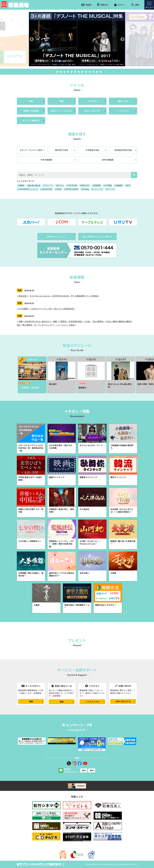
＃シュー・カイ (97, 189)
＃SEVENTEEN (46, 189)
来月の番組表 (108, 160)
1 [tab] (54, 72)
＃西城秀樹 (96, 185)
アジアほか (92, 101)
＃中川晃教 (107, 185)
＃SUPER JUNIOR (71, 189)
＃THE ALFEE (72, 185)
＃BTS (128, 185)
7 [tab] (75, 72)
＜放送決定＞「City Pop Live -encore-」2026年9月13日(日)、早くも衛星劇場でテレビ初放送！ (58, 296)
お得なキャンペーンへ (57, 237)
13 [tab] (97, 72)
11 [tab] (90, 72)
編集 (31, 701)
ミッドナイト (123, 111)
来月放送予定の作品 (123, 150)
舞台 (92, 770)
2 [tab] (57, 72)
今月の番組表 (46, 160)
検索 (135, 5)
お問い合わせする (123, 701)
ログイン (120, 5)
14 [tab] (100, 72)
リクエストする (92, 702)
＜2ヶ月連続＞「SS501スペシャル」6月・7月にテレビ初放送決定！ (46, 309)
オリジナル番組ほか (31, 120)
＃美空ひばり (85, 185)
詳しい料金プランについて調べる (97, 237)
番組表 (86, 5)
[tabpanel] (77, 39)
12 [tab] (93, 72)
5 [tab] (68, 72)
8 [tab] (79, 72)
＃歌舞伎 (21, 185)
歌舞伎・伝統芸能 (31, 111)
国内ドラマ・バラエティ (62, 111)
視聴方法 (103, 5)
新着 (20, 290)
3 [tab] (61, 72)
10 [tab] (86, 72)
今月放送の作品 (92, 150)
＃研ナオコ (60, 185)
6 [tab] (72, 72)
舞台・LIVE (123, 101)
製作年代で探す (62, 150)
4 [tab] (64, 72)
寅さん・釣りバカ (92, 111)
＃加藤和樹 (118, 185)
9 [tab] (82, 72)
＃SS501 (58, 189)
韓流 (62, 101)
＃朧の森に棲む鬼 (34, 185)
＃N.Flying (85, 189)
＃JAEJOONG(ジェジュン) (28, 189)
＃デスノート (48, 185)
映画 (31, 101)
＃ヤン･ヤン (110, 189)
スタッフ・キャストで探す (31, 150)
